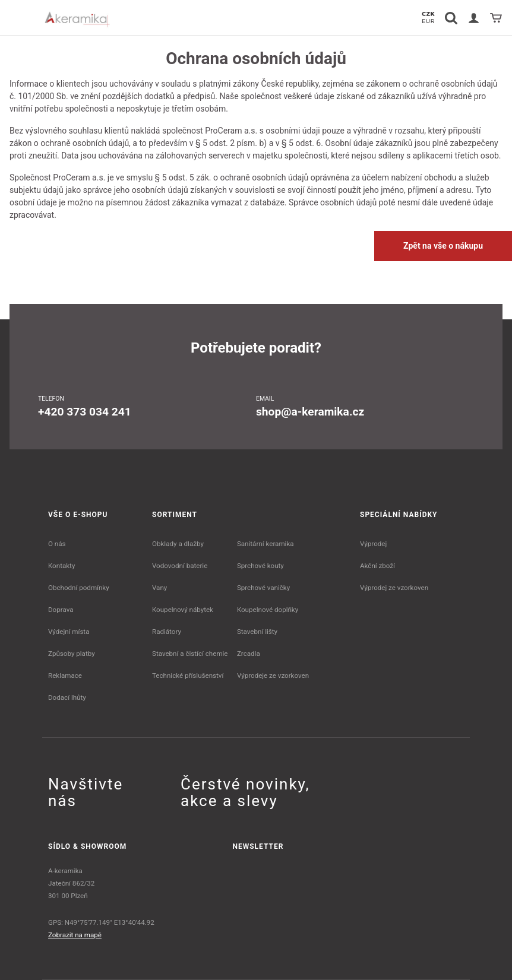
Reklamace (65, 675)
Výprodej (373, 544)
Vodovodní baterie (180, 566)
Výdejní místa (69, 632)
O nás (57, 544)
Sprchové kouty (260, 566)
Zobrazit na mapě (75, 935)
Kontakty (61, 566)
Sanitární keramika (266, 544)
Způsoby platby (72, 654)
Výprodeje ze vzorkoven (273, 675)
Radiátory (167, 632)
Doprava (61, 610)
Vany (159, 588)
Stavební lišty (257, 632)
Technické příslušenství (188, 675)
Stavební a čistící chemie (190, 654)
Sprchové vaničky (263, 588)
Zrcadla (249, 654)
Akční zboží (377, 566)
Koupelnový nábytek (183, 610)
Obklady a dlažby (178, 544)
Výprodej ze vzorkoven (394, 588)
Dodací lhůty (67, 697)
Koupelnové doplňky (268, 610)
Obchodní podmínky (79, 588)
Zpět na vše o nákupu (443, 246)
